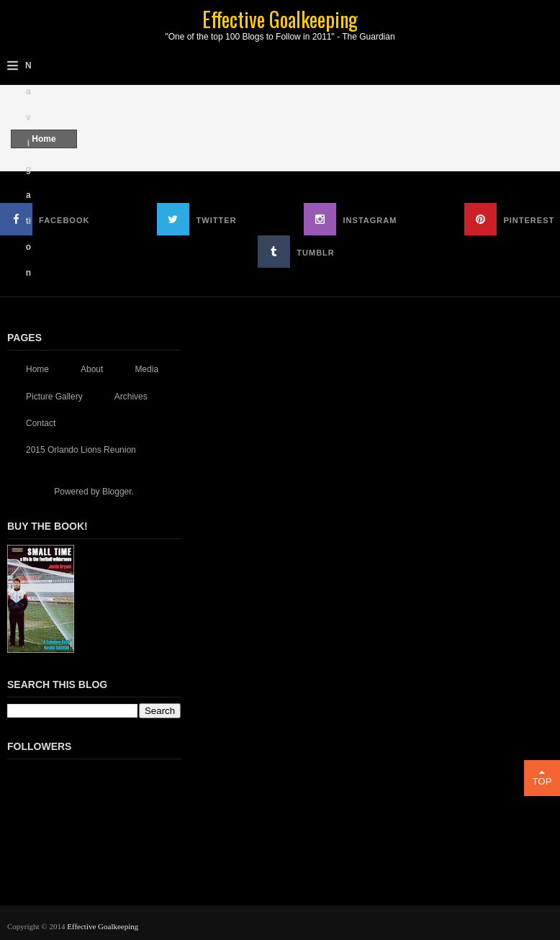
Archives (131, 397)
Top (542, 777)
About (92, 369)
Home (44, 139)
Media (146, 369)
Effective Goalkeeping (280, 19)
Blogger (117, 492)
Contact (41, 423)
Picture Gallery (54, 397)
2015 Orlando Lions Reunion (81, 450)
